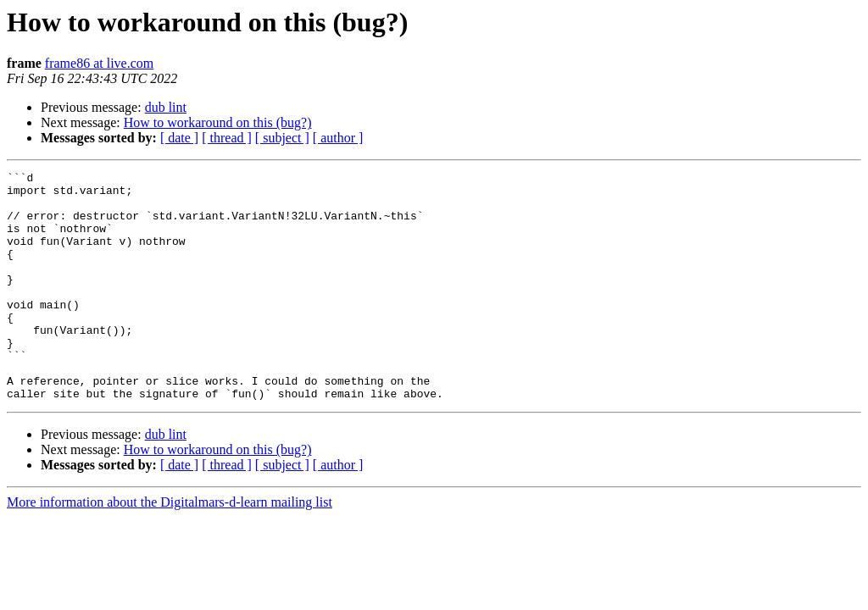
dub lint (166, 107)
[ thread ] (227, 138)
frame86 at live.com (99, 63)
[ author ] (338, 138)
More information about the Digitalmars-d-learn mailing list (170, 548)
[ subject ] (282, 138)
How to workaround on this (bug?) (218, 122)
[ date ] (179, 138)
